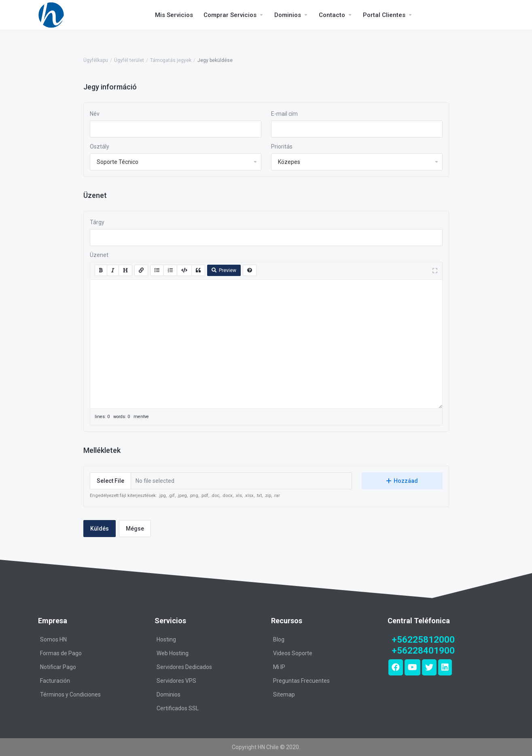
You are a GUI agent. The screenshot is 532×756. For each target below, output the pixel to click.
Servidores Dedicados (184, 667)
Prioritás (282, 147)
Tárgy (97, 222)
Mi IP (279, 667)
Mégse (135, 529)
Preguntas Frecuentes (301, 681)
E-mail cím (284, 114)
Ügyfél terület (129, 60)
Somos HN (53, 639)
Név (95, 114)
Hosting (166, 639)
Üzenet (99, 255)
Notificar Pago (58, 667)
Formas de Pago (61, 653)
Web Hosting (173, 653)
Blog (279, 639)
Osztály (100, 147)
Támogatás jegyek (171, 60)
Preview (224, 270)
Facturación (55, 681)
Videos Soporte (293, 653)
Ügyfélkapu (96, 60)
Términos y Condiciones (70, 694)
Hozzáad (402, 481)
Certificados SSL (178, 708)
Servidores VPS (176, 681)
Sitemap (284, 694)
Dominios (169, 694)
